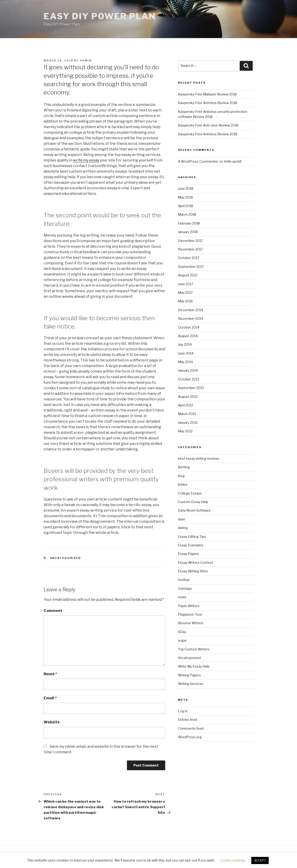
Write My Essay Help (194, 666)
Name (50, 674)
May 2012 (185, 431)
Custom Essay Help (193, 502)
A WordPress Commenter (198, 161)
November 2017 (190, 249)
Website (52, 722)
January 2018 (188, 232)
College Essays (190, 493)
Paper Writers (189, 606)
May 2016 (185, 301)
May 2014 (185, 362)
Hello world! (232, 161)
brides (183, 484)
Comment (53, 611)
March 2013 (187, 414)
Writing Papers (189, 675)
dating (183, 528)
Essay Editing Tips (192, 537)
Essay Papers (189, 554)
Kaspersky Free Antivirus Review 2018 (208, 103)
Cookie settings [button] (233, 860)
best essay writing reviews (199, 458)
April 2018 (186, 206)
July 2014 (185, 344)
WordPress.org (190, 737)
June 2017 (186, 284)
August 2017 (188, 275)
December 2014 (190, 310)
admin (86, 60)
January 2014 (188, 370)
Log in (183, 711)
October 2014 (189, 327)
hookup (184, 580)
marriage (185, 588)
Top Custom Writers (194, 649)
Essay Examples (191, 545)
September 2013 (191, 388)
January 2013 (188, 423)
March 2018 (187, 214)
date (182, 519)
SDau (182, 632)
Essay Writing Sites (193, 571)
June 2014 (186, 353)
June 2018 (186, 188)
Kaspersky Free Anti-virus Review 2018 (208, 125)
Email (50, 698)
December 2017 (190, 241)
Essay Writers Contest (196, 562)
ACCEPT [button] (260, 860)
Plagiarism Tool (190, 614)
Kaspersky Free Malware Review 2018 (207, 94)
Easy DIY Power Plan (100, 16)
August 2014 (188, 336)
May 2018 (185, 197)
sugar (182, 640)
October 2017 (189, 258)
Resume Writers (191, 623)
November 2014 (190, 318)
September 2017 (191, 267)
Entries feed (187, 720)
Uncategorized (66, 558)
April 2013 (185, 405)
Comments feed (191, 728)
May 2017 (185, 293)
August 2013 (188, 397)
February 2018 (189, 223)
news (182, 597)
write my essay (86, 160)
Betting (184, 467)
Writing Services (191, 684)
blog (181, 476)
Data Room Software (194, 510)
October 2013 (189, 379)
